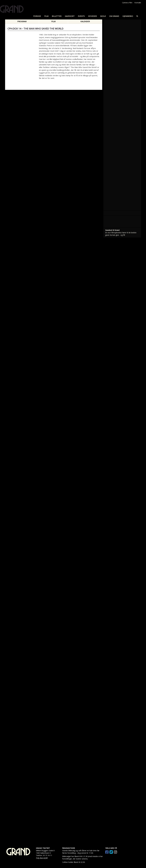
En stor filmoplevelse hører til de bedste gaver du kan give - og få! (121, 234)
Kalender (85, 21)
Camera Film (127, 3)
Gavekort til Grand (112, 230)
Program (22, 21)
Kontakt (138, 3)
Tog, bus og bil (42, 858)
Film (53, 21)
